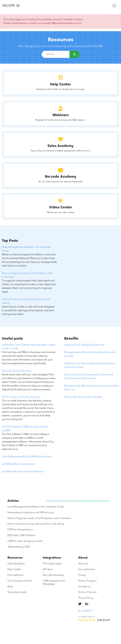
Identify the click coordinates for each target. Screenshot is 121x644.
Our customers (87, 569)
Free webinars (15, 575)
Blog (10, 587)
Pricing (82, 575)
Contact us (84, 587)
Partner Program (87, 581)
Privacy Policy (86, 598)
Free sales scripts (17, 592)
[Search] (74, 54)
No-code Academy (53, 575)
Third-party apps (52, 564)
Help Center (14, 569)
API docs (48, 569)
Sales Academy (16, 564)
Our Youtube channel (19, 581)
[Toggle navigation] (114, 6)
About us (83, 564)
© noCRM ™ (85, 611)
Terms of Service (87, 592)
